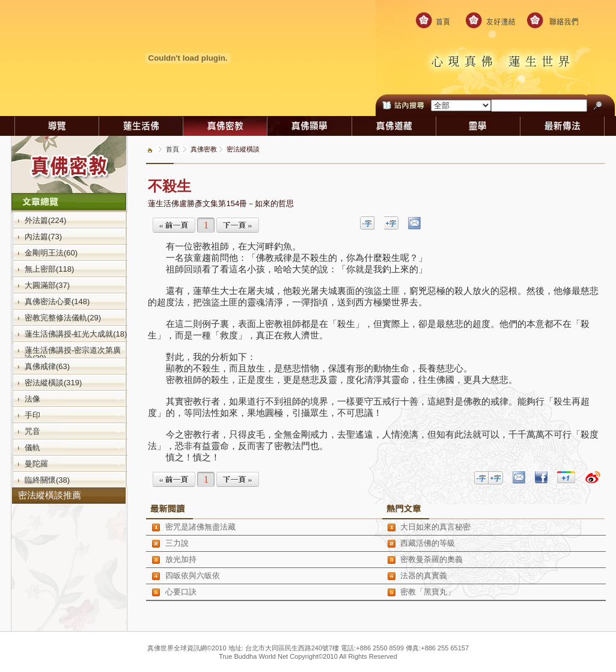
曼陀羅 (73, 463)
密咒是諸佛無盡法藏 (200, 527)
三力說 (177, 543)
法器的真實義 (424, 576)
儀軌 (73, 447)
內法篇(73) (43, 236)
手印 (73, 415)
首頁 (172, 149)
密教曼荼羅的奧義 (432, 559)
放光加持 (181, 559)
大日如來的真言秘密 (435, 527)
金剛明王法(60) (51, 252)
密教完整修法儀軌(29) (63, 317)
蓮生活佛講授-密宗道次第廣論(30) (73, 354)
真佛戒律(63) (47, 366)
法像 (73, 399)
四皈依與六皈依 (193, 576)
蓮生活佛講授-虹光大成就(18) (76, 334)
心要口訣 (181, 592)
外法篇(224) (45, 220)
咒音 (73, 431)
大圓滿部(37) (47, 285)
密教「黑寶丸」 (428, 592)
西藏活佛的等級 (428, 543)
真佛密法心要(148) (57, 301)
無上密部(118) (49, 269)
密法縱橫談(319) (53, 382)
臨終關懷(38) (47, 480)
